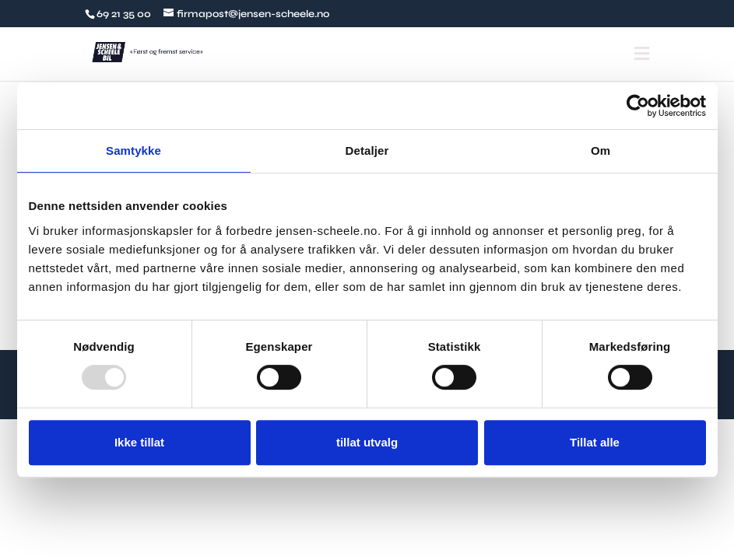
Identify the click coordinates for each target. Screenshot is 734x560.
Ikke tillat (139, 442)
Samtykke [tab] (133, 150)
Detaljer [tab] (367, 150)
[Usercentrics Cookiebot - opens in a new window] (638, 106)
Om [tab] (601, 150)
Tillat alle (595, 442)
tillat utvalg (367, 442)
